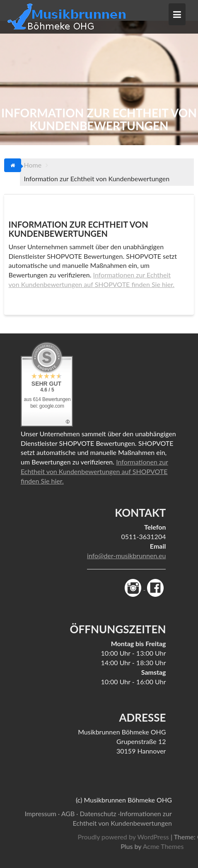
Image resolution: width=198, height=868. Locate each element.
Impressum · (42, 813)
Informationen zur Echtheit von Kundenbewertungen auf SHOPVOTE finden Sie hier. (94, 471)
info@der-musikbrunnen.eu (126, 556)
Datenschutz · (100, 813)
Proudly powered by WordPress (146, 837)
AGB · (70, 813)
